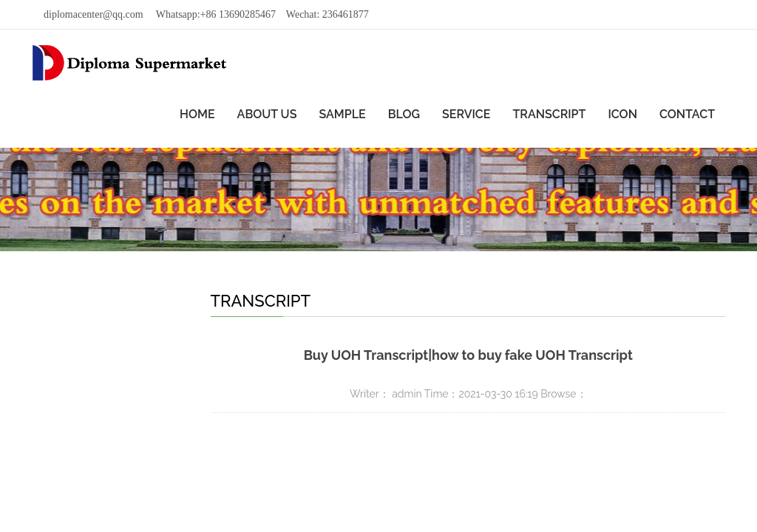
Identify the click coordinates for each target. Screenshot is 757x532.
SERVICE (466, 114)
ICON (622, 114)
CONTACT (687, 114)
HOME (197, 114)
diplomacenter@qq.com (94, 14)
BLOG (404, 114)
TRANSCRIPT (549, 114)
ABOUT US (267, 114)
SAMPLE (342, 114)
